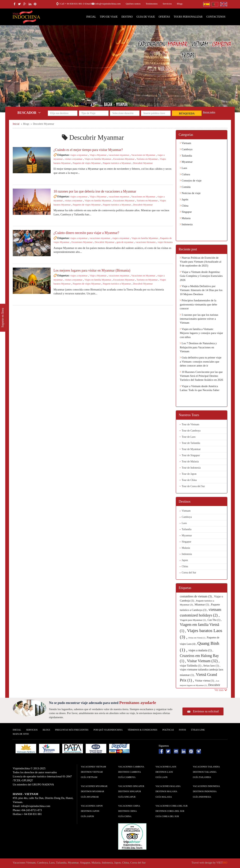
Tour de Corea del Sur (193, 486)
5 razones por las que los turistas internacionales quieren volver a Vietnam (199, 319)
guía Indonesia (202, 797)
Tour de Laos (189, 437)
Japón (184, 199)
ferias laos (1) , (212, 666)
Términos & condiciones (142, 730)
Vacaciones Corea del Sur (172, 806)
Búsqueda (187, 113)
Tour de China (189, 480)
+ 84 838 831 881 (73, 4)
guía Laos (162, 777)
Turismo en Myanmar (147, 159)
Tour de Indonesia (191, 468)
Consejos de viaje (191, 181)
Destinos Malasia (166, 791)
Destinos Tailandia (205, 772)
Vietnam (185, 143)
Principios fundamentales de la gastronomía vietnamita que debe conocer (198, 304)
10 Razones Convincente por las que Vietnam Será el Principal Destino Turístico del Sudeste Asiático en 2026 (201, 376)
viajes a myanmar (79, 155)
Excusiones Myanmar (124, 159)
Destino (127, 17)
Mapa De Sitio (21, 734)
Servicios (167, 4)
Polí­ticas (168, 730)
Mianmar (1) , (203, 605)
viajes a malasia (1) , (201, 650)
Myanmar (186, 162)
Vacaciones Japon (92, 806)
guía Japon (87, 816)
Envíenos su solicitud (206, 711)
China (184, 206)
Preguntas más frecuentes (72, 730)
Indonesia (186, 224)
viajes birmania (165, 242)
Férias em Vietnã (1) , (198, 638)
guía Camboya (127, 777)
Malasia (185, 218)
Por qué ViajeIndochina (108, 730)
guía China (125, 816)
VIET (222, 863)
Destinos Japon (90, 811)
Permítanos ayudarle (138, 703)
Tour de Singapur (191, 455)
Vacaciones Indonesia (206, 786)
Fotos (182, 730)
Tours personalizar (188, 17)
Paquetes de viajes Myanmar (87, 163)
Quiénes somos (133, 4)
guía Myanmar (90, 797)
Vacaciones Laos (166, 767)
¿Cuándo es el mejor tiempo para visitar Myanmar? (88, 150)
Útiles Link (198, 730)
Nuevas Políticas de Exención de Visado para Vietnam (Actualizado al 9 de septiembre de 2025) (201, 262)
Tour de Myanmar (191, 449)
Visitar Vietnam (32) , (203, 661)
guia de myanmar (125, 242)
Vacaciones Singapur (131, 786)
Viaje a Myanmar (98, 155)
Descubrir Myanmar (143, 163)
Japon (185, 560)
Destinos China (127, 811)
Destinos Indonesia (205, 791)
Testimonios (152, 4)
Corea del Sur (189, 573)
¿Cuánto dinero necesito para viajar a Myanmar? (86, 233)
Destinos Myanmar (92, 791)
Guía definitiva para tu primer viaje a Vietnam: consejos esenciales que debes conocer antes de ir (201, 362)
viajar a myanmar (121, 238)
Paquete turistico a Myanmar (117, 163)
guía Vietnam (89, 777)
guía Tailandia (202, 777)
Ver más (221, 690)
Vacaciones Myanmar (94, 786)
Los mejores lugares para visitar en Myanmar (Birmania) (92, 270)
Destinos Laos (164, 772)
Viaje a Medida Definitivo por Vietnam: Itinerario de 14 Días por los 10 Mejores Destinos (201, 290)
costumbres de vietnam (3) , (197, 596)
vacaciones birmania (145, 242)
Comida (185, 187)
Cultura (185, 174)
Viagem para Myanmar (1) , (194, 620)
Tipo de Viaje (109, 17)
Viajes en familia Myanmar (98, 159)
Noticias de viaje (190, 193)
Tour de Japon (189, 474)
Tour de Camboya (191, 431)
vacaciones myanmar (119, 155)
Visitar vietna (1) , (206, 681)
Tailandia (186, 156)
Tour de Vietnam (190, 424)
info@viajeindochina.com (108, 4)
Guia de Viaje (146, 17)
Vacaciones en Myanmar (143, 155)
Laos (183, 168)
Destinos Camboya (129, 772)
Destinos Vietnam (92, 772)
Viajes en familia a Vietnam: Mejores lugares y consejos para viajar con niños (201, 333)
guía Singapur (127, 797)
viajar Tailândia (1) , (192, 666)
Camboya (186, 149)
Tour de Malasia (190, 462)
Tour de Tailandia (191, 443)
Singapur (186, 212)
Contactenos (216, 17)
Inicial (91, 17)
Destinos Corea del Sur (170, 811)
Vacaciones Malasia (168, 786)
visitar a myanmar (74, 159)
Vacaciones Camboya (131, 767)
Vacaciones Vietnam (93, 767)
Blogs (180, 4)
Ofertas (164, 17)
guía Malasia (164, 797)
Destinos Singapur (129, 791)
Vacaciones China (129, 806)
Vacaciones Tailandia (206, 767)
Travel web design (202, 863)
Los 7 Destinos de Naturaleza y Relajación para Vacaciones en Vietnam (198, 347)
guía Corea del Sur (167, 816)
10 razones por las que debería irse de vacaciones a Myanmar (95, 191)
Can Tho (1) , (215, 620)
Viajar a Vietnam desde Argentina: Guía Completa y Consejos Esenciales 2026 (201, 276)
